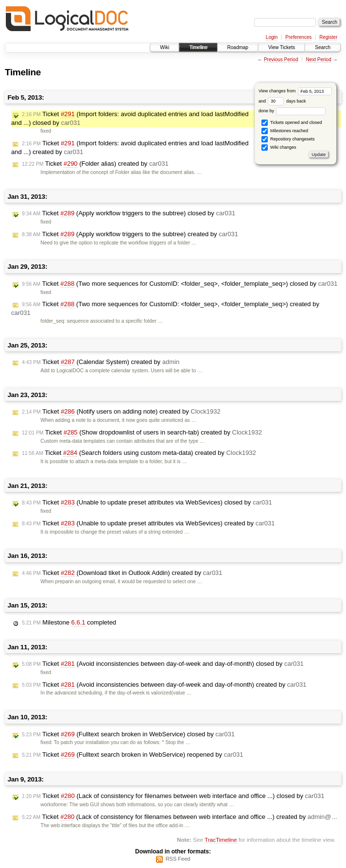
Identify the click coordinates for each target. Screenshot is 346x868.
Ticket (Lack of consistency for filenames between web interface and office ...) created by (180, 817)
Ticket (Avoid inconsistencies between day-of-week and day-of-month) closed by (163, 664)
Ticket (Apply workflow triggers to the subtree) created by (130, 234)
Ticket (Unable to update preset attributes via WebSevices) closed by (147, 503)
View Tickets (282, 47)
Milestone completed (69, 623)
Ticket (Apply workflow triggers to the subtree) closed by (129, 213)
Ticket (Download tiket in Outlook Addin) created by (122, 573)
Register (328, 37)
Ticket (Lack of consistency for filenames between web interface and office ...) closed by (173, 796)
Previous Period (281, 60)
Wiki (164, 47)
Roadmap (238, 47)
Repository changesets (288, 139)
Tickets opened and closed (292, 123)
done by (292, 111)
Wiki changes (279, 148)
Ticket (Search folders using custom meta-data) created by (139, 453)
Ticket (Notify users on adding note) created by (121, 412)
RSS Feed (178, 859)
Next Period (318, 60)
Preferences (298, 37)
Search (323, 47)
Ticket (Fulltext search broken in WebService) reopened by (132, 755)
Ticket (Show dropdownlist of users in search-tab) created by (142, 433)
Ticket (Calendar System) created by (101, 362)
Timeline (198, 47)
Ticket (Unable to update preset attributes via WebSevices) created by (148, 523)
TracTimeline (221, 840)
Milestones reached (285, 131)
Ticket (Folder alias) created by (95, 164)
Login (272, 37)
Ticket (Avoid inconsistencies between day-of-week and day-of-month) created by (164, 685)
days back (287, 101)
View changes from (295, 91)
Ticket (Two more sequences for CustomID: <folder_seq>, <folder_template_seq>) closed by (180, 284)
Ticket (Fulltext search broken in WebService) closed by (128, 734)
